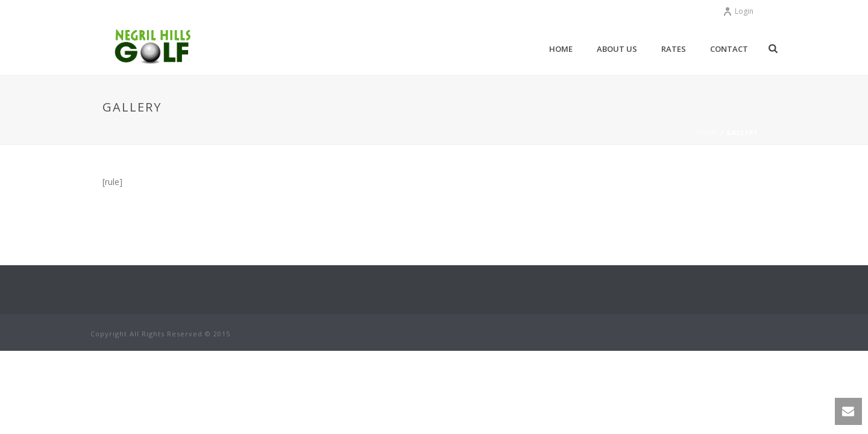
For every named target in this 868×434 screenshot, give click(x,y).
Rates (674, 49)
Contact (729, 49)
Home (561, 49)
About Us (617, 49)
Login (738, 11)
